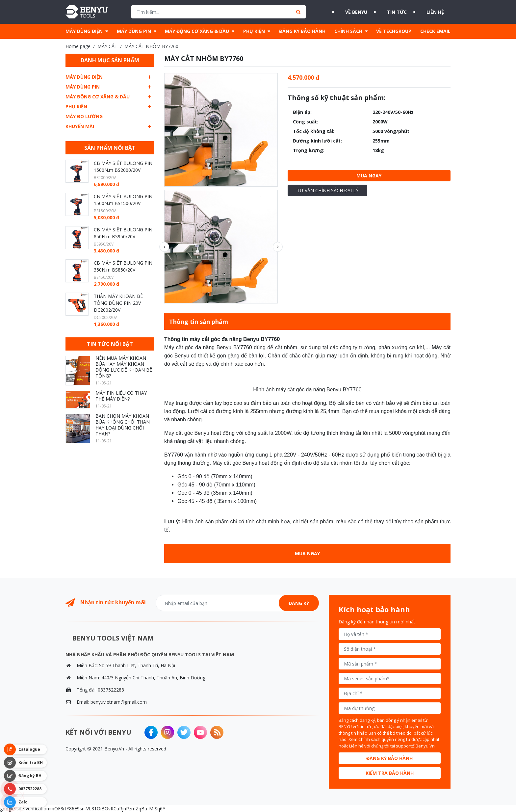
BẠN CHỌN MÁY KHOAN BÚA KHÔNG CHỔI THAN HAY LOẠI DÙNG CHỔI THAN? (123, 425)
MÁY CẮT (107, 46)
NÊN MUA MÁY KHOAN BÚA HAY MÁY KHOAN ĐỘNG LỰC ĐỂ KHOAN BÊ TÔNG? (124, 367)
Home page (78, 46)
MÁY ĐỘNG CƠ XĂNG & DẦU (197, 31)
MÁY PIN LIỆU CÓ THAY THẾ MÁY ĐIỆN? (121, 396)
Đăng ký (299, 603)
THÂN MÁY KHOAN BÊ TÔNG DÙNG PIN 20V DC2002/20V (118, 303)
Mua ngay (369, 176)
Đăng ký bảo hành (389, 758)
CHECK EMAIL (435, 31)
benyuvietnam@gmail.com (119, 702)
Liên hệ (440, 12)
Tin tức (395, 12)
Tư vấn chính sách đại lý (328, 190)
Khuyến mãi (80, 126)
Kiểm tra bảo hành (390, 773)
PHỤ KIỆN (254, 31)
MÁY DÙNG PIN (134, 31)
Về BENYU (346, 12)
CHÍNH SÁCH (348, 31)
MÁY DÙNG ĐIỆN (84, 31)
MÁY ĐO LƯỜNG (84, 116)
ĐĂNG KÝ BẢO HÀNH (302, 31)
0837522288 (111, 690)
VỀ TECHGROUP (394, 31)
